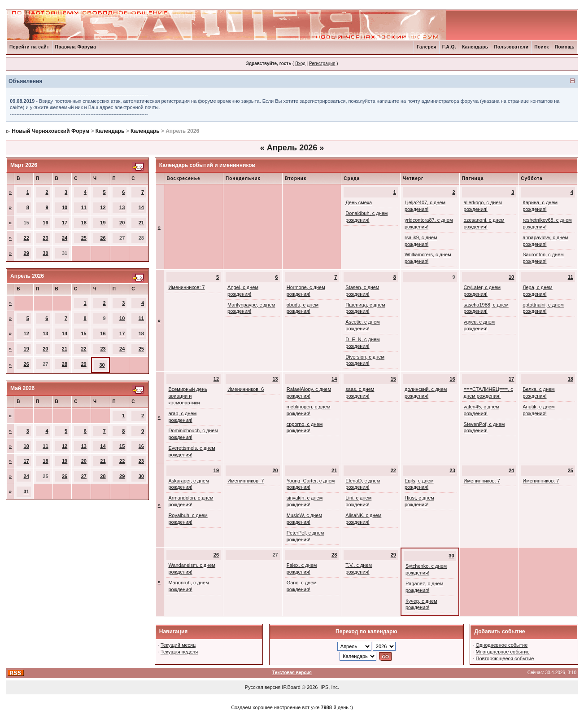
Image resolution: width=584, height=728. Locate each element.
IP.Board (291, 687)
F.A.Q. (449, 47)
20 (122, 223)
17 (65, 223)
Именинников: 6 (246, 389)
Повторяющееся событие (505, 658)
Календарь (475, 47)
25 (84, 238)
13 (122, 207)
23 (45, 238)
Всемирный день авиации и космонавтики (187, 396)
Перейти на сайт (29, 47)
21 (141, 223)
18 (84, 223)
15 (83, 333)
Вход (300, 64)
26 (103, 238)
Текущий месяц (178, 645)
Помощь (565, 47)
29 (26, 253)
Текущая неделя (179, 652)
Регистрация (322, 64)
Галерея (427, 47)
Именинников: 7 (186, 287)
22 (26, 238)
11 (84, 207)
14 (141, 207)
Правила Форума (76, 47)
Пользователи (511, 47)
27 (84, 476)
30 (45, 253)
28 (65, 364)
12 (103, 207)
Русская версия (263, 687)
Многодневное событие (503, 652)
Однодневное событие (502, 645)
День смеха (359, 202)
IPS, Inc (329, 687)
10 (65, 207)
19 (103, 223)
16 (45, 223)
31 (26, 491)
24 (65, 238)
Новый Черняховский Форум (50, 131)
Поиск (542, 47)
